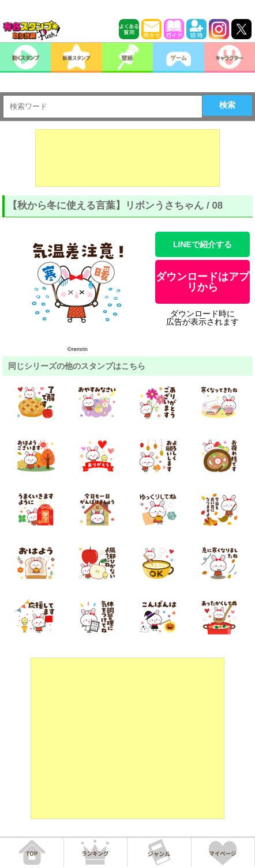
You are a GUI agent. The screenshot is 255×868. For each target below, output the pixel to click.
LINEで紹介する (202, 244)
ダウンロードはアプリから (202, 282)
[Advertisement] (127, 158)
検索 (227, 105)
